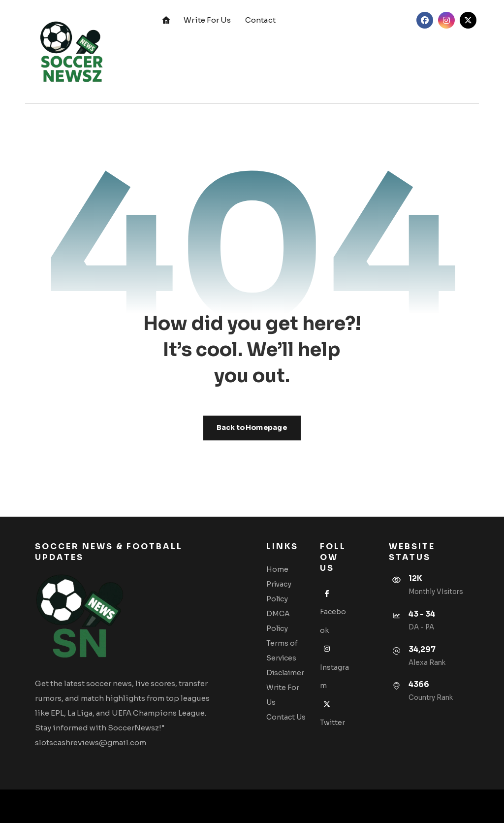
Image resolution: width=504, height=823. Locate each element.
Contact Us (286, 717)
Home (277, 569)
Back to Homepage (252, 428)
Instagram (334, 667)
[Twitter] (468, 20)
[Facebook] (425, 20)
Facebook (333, 612)
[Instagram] (446, 20)
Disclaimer (285, 673)
